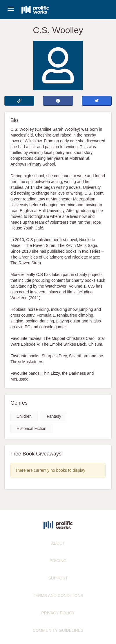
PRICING (58, 561)
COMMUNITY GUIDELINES (58, 630)
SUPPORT (58, 578)
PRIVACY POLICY (58, 613)
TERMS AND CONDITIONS (58, 595)
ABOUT (58, 543)
